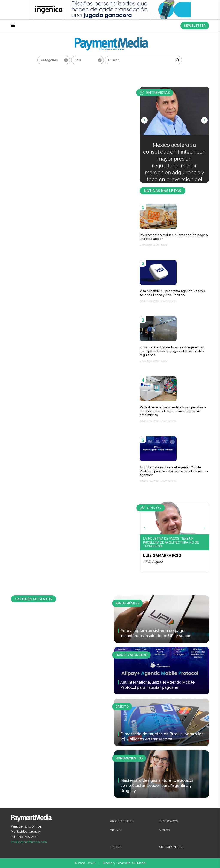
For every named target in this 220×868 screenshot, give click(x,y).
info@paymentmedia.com (29, 842)
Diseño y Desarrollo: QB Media (124, 863)
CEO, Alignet (153, 562)
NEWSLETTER (195, 26)
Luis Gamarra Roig (162, 555)
